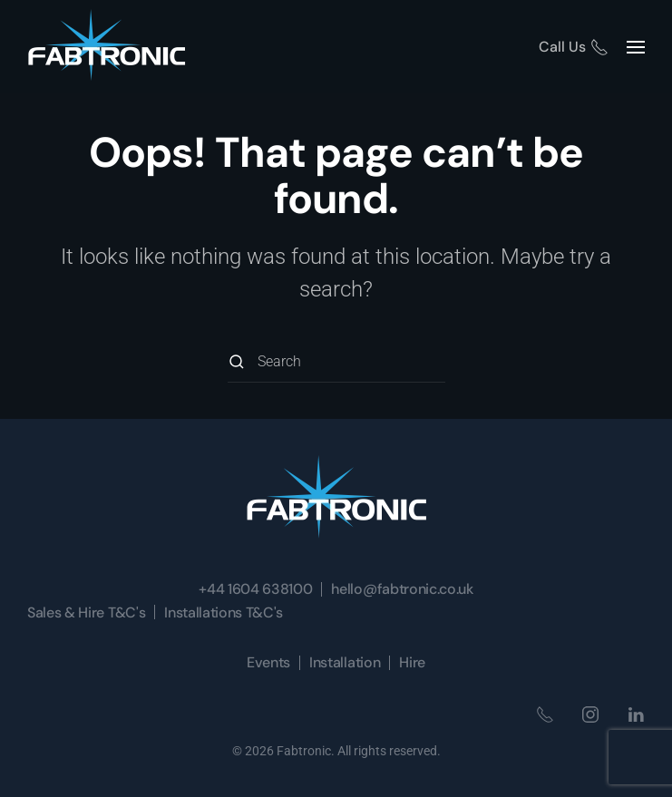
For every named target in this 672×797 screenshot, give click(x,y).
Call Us (574, 47)
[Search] (336, 362)
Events (268, 662)
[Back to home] (107, 47)
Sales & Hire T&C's (86, 612)
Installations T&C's (224, 612)
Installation (345, 662)
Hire (412, 662)
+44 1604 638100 (255, 589)
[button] (636, 47)
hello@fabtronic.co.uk (402, 589)
